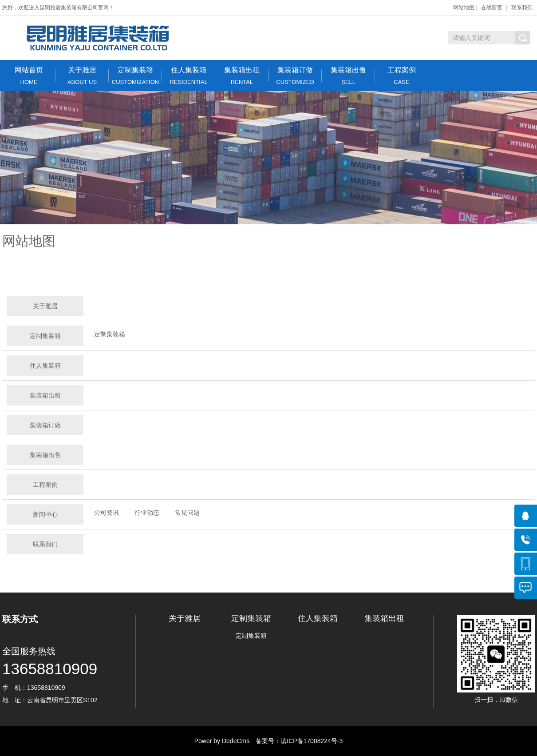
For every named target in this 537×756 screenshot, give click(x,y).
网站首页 (29, 76)
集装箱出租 (242, 76)
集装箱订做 (295, 76)
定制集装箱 (135, 76)
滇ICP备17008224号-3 (312, 741)
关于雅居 (82, 76)
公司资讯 (107, 513)
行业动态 (147, 513)
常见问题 (187, 513)
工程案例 (402, 76)
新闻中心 (45, 514)
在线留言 (492, 8)
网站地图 (464, 8)
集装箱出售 (348, 76)
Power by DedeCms (222, 741)
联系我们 (522, 8)
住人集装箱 (189, 76)
